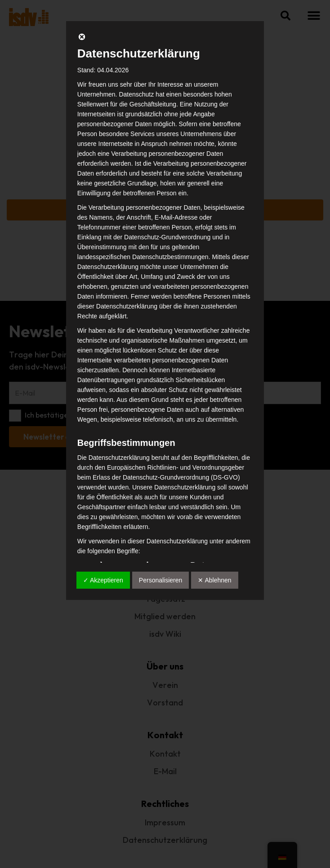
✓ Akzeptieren (103, 580)
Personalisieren (161, 580)
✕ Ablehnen (214, 580)
